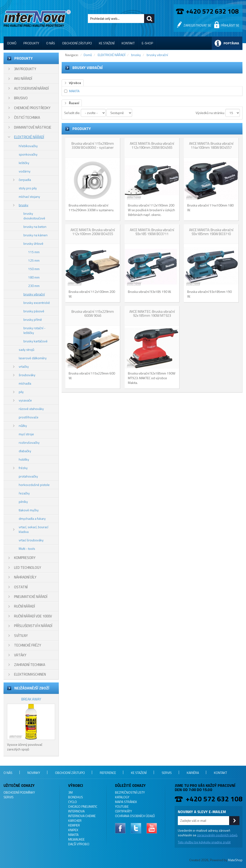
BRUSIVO (21, 98)
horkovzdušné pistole (34, 485)
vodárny (25, 171)
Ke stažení (107, 43)
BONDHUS (76, 797)
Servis (167, 773)
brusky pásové (34, 311)
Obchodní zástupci (77, 43)
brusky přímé (33, 319)
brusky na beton (35, 227)
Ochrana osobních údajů (135, 816)
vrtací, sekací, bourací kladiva (34, 529)
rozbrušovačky (29, 442)
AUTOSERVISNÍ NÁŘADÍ (31, 88)
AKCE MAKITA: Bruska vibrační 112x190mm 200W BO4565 (152, 145)
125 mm (34, 260)
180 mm (34, 277)
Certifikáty (123, 811)
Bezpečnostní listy (130, 792)
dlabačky (25, 451)
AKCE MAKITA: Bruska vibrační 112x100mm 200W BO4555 (93, 232)
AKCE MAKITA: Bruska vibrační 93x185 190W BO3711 (152, 232)
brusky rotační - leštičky (34, 330)
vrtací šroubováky (31, 540)
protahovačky (28, 476)
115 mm (34, 252)
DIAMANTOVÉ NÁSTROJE (33, 127)
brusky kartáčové (35, 341)
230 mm (34, 286)
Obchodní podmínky (19, 792)
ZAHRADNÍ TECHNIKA (30, 665)
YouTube (122, 806)
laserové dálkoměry (33, 358)
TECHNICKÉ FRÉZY (28, 645)
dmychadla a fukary (32, 518)
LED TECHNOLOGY (28, 568)
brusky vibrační (34, 294)
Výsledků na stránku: (210, 113)
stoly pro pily (28, 188)
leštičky (24, 163)
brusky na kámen (35, 235)
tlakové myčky (29, 510)
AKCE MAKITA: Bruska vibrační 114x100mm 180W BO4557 (211, 145)
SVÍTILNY (21, 636)
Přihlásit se (230, 25)
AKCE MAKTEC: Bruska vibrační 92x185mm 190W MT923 (152, 314)
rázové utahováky (31, 409)
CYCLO (73, 802)
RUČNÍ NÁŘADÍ (24, 606)
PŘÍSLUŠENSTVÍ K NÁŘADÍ (33, 626)
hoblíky (24, 459)
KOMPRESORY (25, 558)
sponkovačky (28, 154)
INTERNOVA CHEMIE (82, 816)
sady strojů (26, 350)
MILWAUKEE (76, 839)
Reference (108, 773)
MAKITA (74, 91)
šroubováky (27, 375)
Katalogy (122, 797)
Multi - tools (27, 549)
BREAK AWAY (31, 699)
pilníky (23, 502)
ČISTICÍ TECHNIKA (27, 117)
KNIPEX (73, 830)
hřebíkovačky (28, 146)
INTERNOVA (76, 811)
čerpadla (25, 180)
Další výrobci (79, 844)
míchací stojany (29, 197)
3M (70, 792)
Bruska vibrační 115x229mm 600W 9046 (93, 314)
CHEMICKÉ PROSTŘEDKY (32, 108)
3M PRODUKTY (25, 69)
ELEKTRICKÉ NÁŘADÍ (29, 137)
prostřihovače (29, 417)
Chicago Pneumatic (83, 806)
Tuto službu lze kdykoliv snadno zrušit (204, 842)
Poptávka (231, 43)
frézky (23, 468)
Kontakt (128, 43)
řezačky (24, 493)
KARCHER (75, 820)
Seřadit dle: (72, 113)
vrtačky (24, 366)
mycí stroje (26, 434)
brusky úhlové (33, 243)
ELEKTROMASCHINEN (30, 674)
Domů (12, 43)
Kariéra (193, 773)
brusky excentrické (37, 303)
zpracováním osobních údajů (217, 835)
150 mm (34, 269)
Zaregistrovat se (197, 25)
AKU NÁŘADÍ (23, 78)
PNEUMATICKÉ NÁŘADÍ (31, 597)
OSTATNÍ (21, 587)
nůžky (23, 426)
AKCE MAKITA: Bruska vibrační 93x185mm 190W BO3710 (211, 232)
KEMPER (74, 825)
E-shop (147, 43)
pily (21, 392)
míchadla (25, 383)
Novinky (34, 773)
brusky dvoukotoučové (34, 216)
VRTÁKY (20, 655)
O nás (51, 43)
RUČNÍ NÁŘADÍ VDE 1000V (33, 616)
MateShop (235, 860)
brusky (24, 205)
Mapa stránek (126, 802)
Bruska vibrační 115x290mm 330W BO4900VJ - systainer (93, 145)
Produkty (31, 43)
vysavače (25, 400)
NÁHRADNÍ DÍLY (25, 577)
